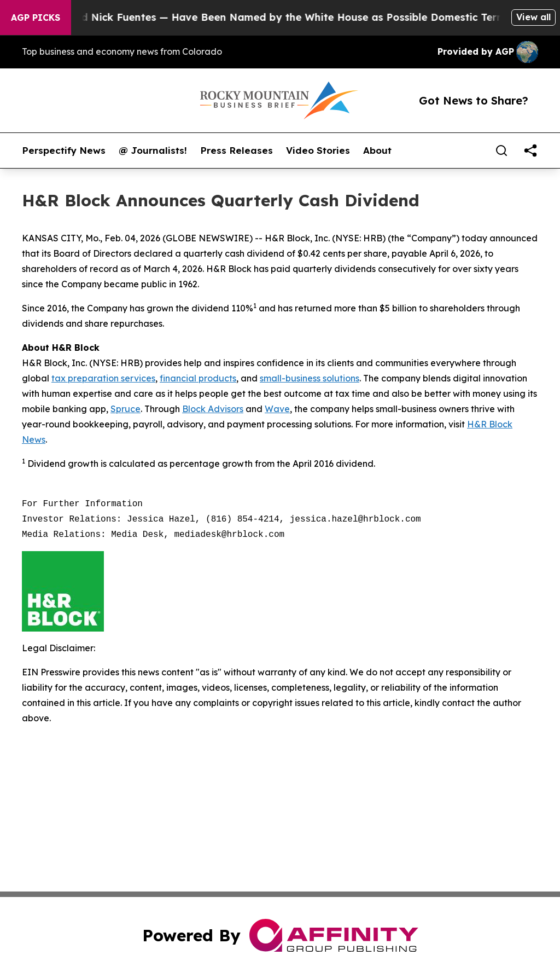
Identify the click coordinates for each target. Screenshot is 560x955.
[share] (530, 151)
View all (533, 17)
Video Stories (318, 151)
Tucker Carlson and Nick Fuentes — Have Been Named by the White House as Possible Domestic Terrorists (273, 17)
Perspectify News (64, 151)
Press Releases (237, 151)
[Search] (501, 151)
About (377, 151)
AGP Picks (36, 18)
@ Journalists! (153, 151)
